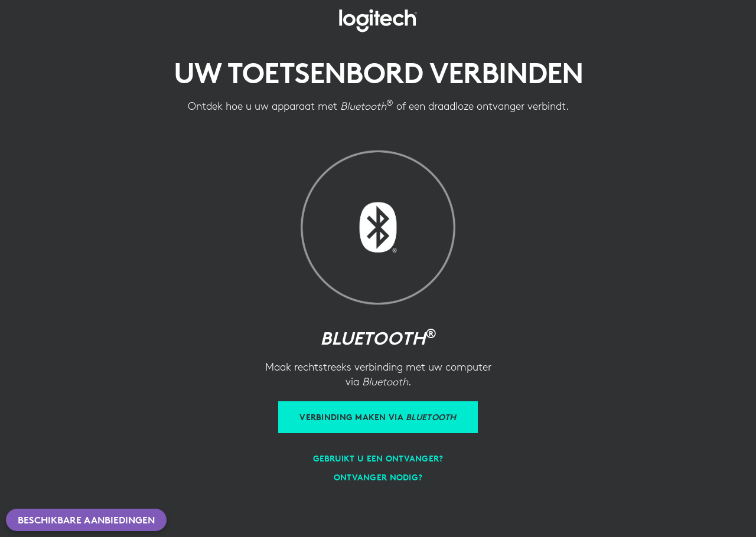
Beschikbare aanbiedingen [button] (86, 520)
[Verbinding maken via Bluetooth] (378, 417)
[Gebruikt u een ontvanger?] (378, 459)
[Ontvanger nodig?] (378, 477)
